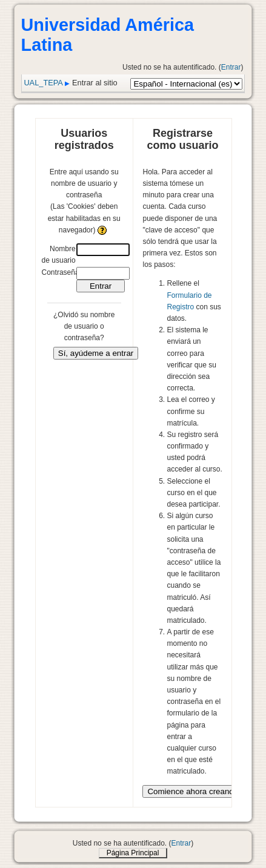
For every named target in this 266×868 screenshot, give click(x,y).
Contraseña (61, 272)
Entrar (231, 67)
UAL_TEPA (43, 83)
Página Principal (133, 853)
